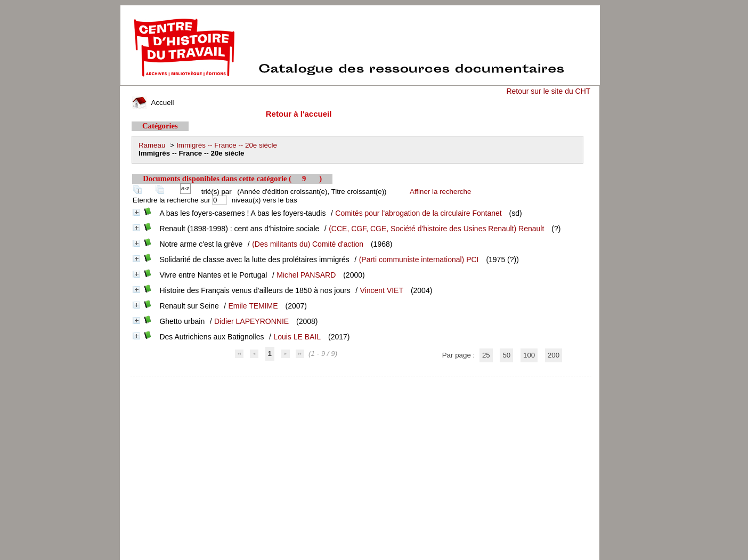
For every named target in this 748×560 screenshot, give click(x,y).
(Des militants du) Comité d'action (308, 244)
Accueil (153, 103)
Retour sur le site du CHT (548, 91)
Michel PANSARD (306, 275)
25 (486, 355)
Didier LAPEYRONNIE (251, 321)
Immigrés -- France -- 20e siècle (227, 145)
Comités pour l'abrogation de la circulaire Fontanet (418, 213)
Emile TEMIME (253, 306)
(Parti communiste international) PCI (419, 259)
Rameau (152, 145)
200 (554, 355)
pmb (361, 384)
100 (529, 355)
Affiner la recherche (440, 192)
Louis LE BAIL (297, 337)
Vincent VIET (382, 290)
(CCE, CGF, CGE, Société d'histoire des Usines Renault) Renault (436, 229)
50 (506, 355)
